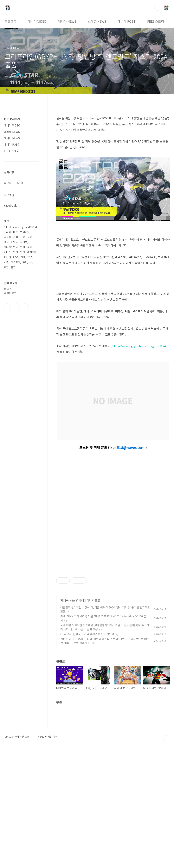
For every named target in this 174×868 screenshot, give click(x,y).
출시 (29, 247)
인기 (23, 247)
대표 (16, 232)
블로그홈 (10, 21)
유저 (25, 262)
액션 (23, 252)
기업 (23, 257)
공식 (29, 237)
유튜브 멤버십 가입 (48, 855)
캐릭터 (7, 257)
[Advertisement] (113, 594)
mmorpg (18, 227)
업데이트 (25, 232)
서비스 (7, 252)
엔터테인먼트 (11, 247)
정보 (30, 257)
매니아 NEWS (67, 21)
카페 (16, 237)
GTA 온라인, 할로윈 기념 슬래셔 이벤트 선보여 (87, 752)
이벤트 (14, 242)
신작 (23, 237)
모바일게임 (31, 227)
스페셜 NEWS (97, 21)
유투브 (25, 307)
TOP (166, 856)
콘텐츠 (24, 242)
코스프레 (16, 262)
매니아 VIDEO (37, 21)
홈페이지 (32, 252)
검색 (157, 8)
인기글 (19, 183)
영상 (6, 242)
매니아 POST (127, 21)
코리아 (7, 232)
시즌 (6, 262)
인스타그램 (16, 307)
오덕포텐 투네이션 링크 (17, 855)
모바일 (7, 227)
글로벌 (7, 237)
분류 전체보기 (12, 119)
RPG (16, 257)
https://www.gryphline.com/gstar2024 (139, 346)
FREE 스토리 (156, 21)
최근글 (8, 183)
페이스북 (7, 307)
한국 (13, 267)
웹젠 (16, 252)
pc (31, 262)
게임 (6, 267)
